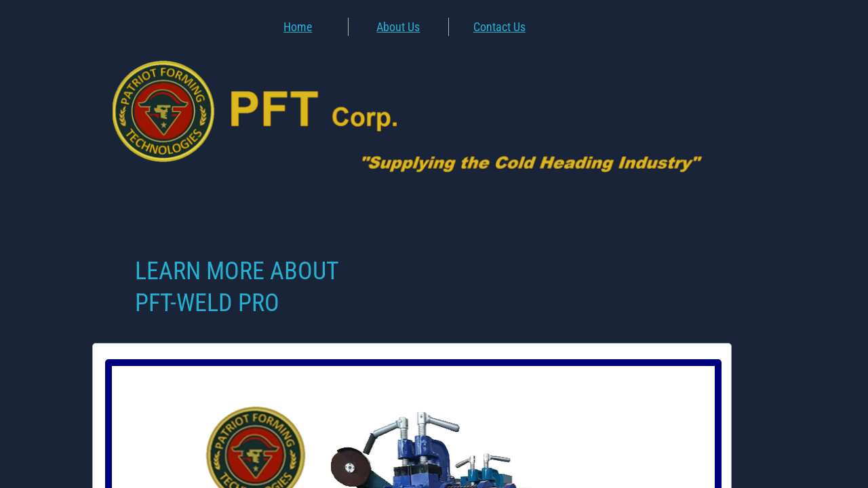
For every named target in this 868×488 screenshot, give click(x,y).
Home (298, 27)
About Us (398, 27)
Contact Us (499, 27)
